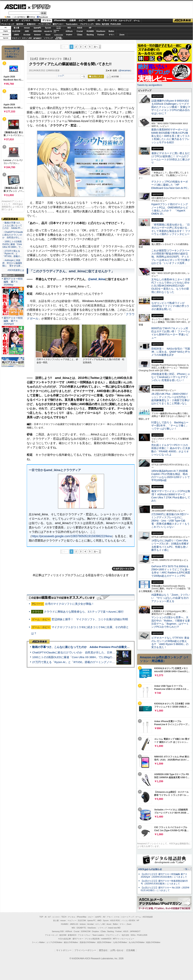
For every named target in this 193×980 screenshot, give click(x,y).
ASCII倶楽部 (183, 21)
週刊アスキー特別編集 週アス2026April (13, 321)
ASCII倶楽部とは (16, 270)
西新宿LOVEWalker (88, 942)
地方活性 (105, 24)
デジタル (39, 7)
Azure (48, 35)
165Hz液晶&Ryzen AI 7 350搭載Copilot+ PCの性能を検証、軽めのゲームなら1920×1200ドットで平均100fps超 (171, 476)
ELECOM (16, 31)
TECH (36, 20)
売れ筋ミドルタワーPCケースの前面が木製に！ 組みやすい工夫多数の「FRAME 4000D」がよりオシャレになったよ (171, 450)
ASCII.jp (15, 7)
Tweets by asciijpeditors (150, 85)
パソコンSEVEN (59, 28)
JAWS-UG (74, 924)
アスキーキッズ (7, 24)
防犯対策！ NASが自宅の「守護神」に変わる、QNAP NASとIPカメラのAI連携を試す (171, 352)
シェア (61, 76)
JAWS (16, 35)
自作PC (91, 20)
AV (99, 20)
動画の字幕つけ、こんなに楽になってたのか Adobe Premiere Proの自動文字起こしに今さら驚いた (95, 647)
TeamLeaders (72, 24)
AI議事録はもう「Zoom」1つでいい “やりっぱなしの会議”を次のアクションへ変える (171, 598)
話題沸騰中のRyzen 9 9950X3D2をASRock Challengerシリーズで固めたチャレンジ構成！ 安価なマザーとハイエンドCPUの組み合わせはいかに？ (171, 107)
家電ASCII (31, 24)
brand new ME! (114, 928)
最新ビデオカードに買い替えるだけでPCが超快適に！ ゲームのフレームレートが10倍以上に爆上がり (171, 158)
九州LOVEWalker (120, 942)
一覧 (83, 77)
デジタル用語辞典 (92, 939)
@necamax (125, 70)
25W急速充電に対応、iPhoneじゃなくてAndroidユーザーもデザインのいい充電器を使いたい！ (171, 377)
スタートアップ (125, 21)
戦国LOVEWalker (153, 942)
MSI (69, 28)
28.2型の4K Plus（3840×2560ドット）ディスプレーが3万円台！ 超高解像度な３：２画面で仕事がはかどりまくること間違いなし (170, 399)
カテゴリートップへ (123, 569)
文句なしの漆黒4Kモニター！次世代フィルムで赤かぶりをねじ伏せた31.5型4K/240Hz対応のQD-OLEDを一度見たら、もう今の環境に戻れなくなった (171, 286)
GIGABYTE (48, 31)
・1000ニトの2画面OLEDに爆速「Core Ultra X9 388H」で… (13, 244)
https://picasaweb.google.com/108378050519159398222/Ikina (72, 536)
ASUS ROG (37, 31)
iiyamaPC (37, 28)
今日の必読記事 (64, 939)
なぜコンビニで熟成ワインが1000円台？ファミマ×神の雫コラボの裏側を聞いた (170, 306)
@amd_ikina (96, 279)
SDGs (98, 24)
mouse (27, 28)
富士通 (16, 28)
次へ (96, 47)
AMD (27, 31)
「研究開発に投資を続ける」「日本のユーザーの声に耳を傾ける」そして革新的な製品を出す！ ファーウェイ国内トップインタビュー (171, 229)
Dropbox (69, 35)
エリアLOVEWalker (54, 942)
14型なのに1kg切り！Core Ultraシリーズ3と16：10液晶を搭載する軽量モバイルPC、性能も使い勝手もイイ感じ (170, 545)
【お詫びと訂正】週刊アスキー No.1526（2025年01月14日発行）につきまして (165, 889)
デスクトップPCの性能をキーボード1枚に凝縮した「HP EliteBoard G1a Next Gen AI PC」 (171, 185)
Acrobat (27, 35)
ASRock (69, 31)
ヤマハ (111, 35)
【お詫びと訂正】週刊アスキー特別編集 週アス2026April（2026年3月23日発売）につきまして (164, 876)
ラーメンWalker (38, 942)
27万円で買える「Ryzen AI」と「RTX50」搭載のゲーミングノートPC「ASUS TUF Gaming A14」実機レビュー (101, 662)
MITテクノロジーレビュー (124, 939)
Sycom (48, 28)
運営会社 (103, 950)
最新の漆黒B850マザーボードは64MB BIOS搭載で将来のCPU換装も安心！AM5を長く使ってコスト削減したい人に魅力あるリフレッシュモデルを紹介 (171, 136)
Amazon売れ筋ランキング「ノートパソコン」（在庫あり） (12, 53)
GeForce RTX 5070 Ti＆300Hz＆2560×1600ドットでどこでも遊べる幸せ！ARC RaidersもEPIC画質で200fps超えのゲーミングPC (171, 571)
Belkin (111, 31)
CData (80, 35)
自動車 (73, 20)
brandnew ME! (59, 38)
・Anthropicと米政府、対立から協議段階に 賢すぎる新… (12, 263)
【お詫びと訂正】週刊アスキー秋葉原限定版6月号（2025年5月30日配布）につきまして (164, 882)
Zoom (122, 35)
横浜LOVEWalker (71, 942)
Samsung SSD (58, 931)
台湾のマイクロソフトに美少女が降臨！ (70, 604)
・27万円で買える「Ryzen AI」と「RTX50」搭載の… (12, 254)
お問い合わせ (117, 950)
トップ (5, 20)
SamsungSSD (56, 31)
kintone (38, 35)
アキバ (106, 20)
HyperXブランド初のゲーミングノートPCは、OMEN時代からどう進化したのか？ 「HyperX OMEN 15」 (170, 209)
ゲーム (137, 21)
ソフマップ (48, 38)
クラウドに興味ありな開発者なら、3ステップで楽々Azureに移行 (84, 612)
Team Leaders (98, 935)
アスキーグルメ (45, 24)
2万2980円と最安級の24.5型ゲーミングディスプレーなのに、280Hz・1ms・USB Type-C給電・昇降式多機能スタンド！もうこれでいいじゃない (170, 521)
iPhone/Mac (60, 20)
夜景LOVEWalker (104, 942)
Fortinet (101, 35)
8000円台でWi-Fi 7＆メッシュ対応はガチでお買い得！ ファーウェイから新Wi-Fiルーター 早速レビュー (171, 333)
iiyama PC (92, 921)
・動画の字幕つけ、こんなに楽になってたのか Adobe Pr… (12, 226)
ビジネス (26, 20)
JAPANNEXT (37, 38)
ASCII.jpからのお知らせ (150, 869)
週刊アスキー (58, 24)
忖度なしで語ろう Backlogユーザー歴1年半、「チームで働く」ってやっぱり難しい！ (170, 426)
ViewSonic (101, 31)
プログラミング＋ (113, 935)
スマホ (114, 20)
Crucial (80, 31)
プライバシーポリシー (85, 950)
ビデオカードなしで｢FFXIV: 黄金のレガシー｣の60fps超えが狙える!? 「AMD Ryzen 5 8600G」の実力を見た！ (170, 642)
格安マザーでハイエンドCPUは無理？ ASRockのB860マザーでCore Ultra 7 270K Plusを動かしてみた (171, 496)
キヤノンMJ (27, 38)
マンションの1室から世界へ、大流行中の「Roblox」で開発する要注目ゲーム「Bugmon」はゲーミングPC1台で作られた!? (171, 622)
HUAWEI (90, 31)
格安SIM (20, 24)
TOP (41, 917)
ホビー (82, 20)
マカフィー (16, 38)
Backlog (90, 35)
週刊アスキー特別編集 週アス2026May (13, 282)
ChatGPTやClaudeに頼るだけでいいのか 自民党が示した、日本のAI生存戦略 (80, 652)
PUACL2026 (116, 24)
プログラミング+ (87, 24)
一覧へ (186, 869)
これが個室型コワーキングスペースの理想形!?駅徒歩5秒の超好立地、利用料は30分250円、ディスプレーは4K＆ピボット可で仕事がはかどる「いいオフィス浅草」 (171, 257)
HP (90, 28)
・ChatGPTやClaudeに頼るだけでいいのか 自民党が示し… (13, 235)
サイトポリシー (64, 950)
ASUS (80, 28)
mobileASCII (106, 939)
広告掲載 (131, 950)
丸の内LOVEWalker (137, 942)
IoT (17, 20)
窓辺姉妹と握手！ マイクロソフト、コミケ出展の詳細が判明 (90, 619)
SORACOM (86, 931)
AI (12, 20)
